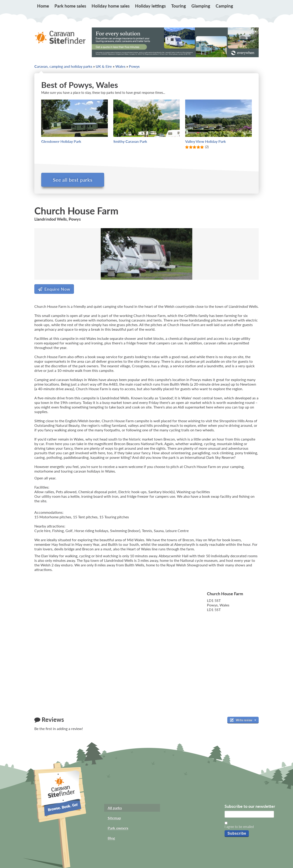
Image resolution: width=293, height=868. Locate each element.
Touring (179, 6)
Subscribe (237, 833)
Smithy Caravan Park (130, 141)
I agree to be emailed (239, 827)
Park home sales (70, 6)
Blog (111, 838)
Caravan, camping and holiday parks (63, 66)
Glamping (201, 6)
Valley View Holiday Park (206, 141)
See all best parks (73, 180)
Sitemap (114, 818)
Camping (224, 6)
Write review (243, 720)
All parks (115, 808)
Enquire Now (54, 289)
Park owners (118, 828)
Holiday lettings (150, 6)
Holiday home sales (111, 6)
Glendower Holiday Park (61, 141)
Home (43, 6)
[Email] (249, 814)
